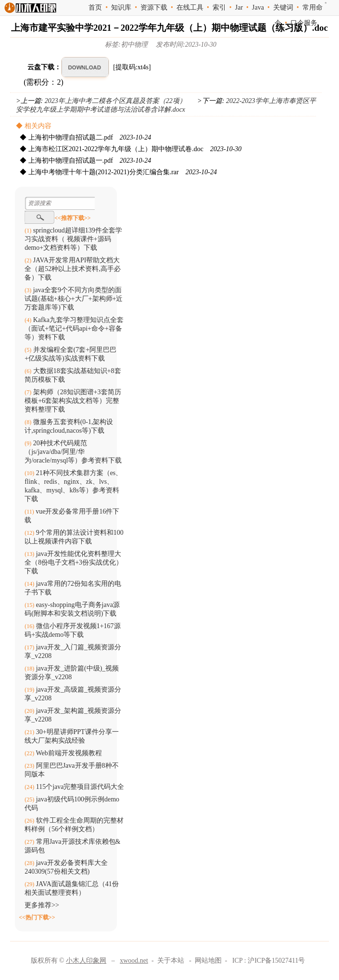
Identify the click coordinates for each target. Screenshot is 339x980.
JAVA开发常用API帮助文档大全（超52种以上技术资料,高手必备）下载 (73, 269)
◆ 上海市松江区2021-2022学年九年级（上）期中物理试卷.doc (131, 149)
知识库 (121, 7)
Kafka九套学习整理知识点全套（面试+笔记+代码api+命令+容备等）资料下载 (74, 329)
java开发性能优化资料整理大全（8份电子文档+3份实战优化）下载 (74, 562)
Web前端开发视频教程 (68, 753)
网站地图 (208, 961)
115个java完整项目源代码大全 (79, 787)
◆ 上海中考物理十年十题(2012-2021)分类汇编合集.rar (118, 172)
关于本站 (171, 961)
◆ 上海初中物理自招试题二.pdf (85, 137)
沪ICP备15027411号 (276, 961)
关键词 (283, 7)
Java (258, 7)
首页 (95, 7)
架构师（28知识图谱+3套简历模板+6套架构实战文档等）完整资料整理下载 (73, 401)
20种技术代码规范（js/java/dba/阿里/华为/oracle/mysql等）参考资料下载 (73, 452)
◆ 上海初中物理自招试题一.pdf (85, 161)
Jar (239, 7)
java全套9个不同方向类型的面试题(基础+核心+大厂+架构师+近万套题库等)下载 (74, 299)
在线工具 (190, 7)
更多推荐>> (42, 905)
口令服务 (304, 23)
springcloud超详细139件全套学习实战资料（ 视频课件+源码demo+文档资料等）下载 (73, 239)
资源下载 (154, 7)
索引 (219, 7)
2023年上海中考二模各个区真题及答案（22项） (115, 101)
